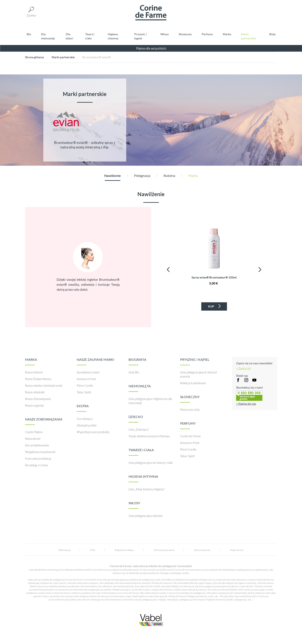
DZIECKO (136, 419)
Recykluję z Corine (36, 465)
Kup (214, 306)
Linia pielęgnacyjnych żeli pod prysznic (198, 374)
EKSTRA (83, 408)
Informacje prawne (164, 550)
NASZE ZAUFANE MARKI (95, 361)
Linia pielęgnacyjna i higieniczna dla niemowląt (150, 401)
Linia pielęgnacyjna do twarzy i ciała (151, 463)
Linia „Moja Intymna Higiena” (147, 489)
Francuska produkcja (38, 459)
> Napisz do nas (246, 404)
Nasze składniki (35, 392)
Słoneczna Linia (190, 410)
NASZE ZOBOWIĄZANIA (44, 421)
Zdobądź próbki (87, 425)
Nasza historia (34, 372)
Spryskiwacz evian (88, 372)
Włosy (165, 34)
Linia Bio (134, 372)
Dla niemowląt (48, 36)
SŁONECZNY (190, 399)
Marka (227, 34)
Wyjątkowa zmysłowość (40, 452)
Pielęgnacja (142, 176)
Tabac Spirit (84, 392)
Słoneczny (185, 34)
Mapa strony (237, 550)
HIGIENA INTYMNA (143, 478)
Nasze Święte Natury (38, 379)
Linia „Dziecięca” (139, 430)
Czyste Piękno (34, 432)
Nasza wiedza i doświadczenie (44, 386)
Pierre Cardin (85, 386)
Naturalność (33, 439)
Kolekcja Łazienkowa (193, 383)
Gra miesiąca (85, 419)
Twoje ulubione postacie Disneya (149, 436)
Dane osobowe (202, 550)
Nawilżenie (113, 176)
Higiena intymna (113, 36)
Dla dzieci (69, 36)
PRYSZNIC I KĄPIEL (195, 361)
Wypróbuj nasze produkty (93, 432)
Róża (272, 34)
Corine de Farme (190, 436)
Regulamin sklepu (124, 550)
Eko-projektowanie (37, 445)
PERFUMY (188, 425)
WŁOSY (134, 505)
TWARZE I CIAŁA (141, 452)
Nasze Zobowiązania (38, 399)
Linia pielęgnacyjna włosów (146, 516)
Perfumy (207, 34)
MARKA (31, 361)
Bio (29, 34)
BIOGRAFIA (137, 361)
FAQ (93, 550)
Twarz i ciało (90, 36)
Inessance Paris (86, 379)
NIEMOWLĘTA (140, 388)
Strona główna (34, 57)
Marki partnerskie (248, 36)
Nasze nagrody (34, 405)
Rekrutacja (65, 550)
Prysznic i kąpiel (141, 36)
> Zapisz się (243, 368)
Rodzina (169, 176)
